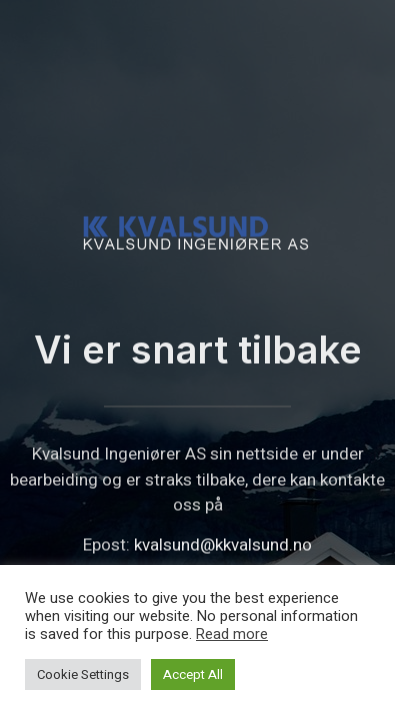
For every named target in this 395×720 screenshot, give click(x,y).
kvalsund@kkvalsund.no (223, 555)
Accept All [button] (193, 674)
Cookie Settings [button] (83, 674)
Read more (232, 635)
